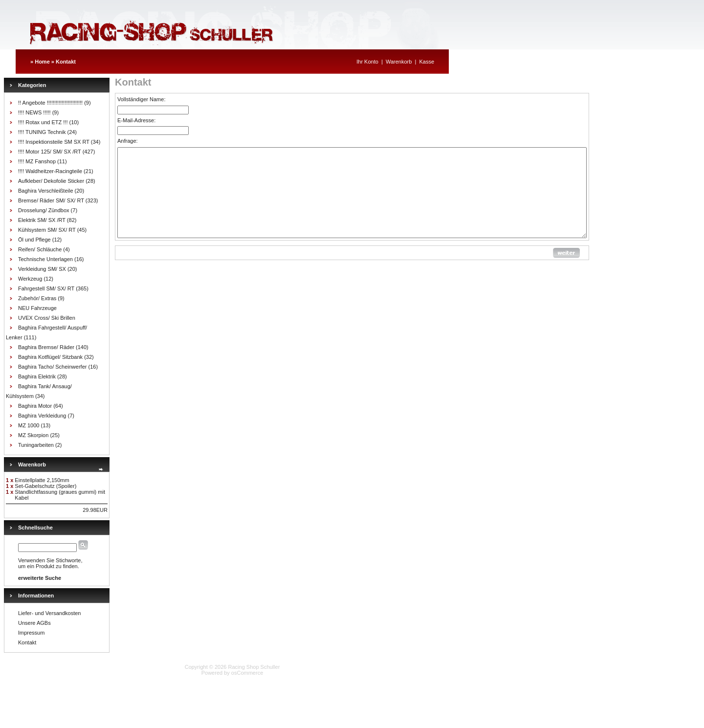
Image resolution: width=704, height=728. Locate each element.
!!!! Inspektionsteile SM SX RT (54, 142)
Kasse (427, 62)
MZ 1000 (29, 425)
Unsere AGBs (34, 623)
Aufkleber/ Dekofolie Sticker (51, 181)
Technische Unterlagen (45, 259)
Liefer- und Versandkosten (49, 613)
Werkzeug (30, 279)
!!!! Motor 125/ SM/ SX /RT (50, 152)
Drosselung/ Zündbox (44, 210)
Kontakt (66, 62)
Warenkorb (399, 62)
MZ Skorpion (33, 435)
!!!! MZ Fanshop (37, 161)
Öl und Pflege (34, 240)
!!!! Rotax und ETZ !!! (43, 122)
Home (42, 62)
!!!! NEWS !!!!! (34, 112)
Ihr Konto (367, 62)
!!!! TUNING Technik (42, 132)
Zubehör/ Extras (37, 298)
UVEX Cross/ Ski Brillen (47, 318)
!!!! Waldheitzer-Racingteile (50, 171)
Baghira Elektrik (37, 376)
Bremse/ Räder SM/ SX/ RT (51, 200)
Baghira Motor (35, 406)
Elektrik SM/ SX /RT (42, 220)
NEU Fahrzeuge (37, 308)
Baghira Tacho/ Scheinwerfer (52, 367)
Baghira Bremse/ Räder (46, 347)
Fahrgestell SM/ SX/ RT (46, 288)
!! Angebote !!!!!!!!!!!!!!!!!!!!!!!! (50, 103)
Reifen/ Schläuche (40, 249)
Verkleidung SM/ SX (42, 269)
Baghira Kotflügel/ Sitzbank (50, 357)
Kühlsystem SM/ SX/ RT (47, 230)
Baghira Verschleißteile (46, 191)
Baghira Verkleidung (42, 416)
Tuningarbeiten (36, 445)
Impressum (31, 633)
